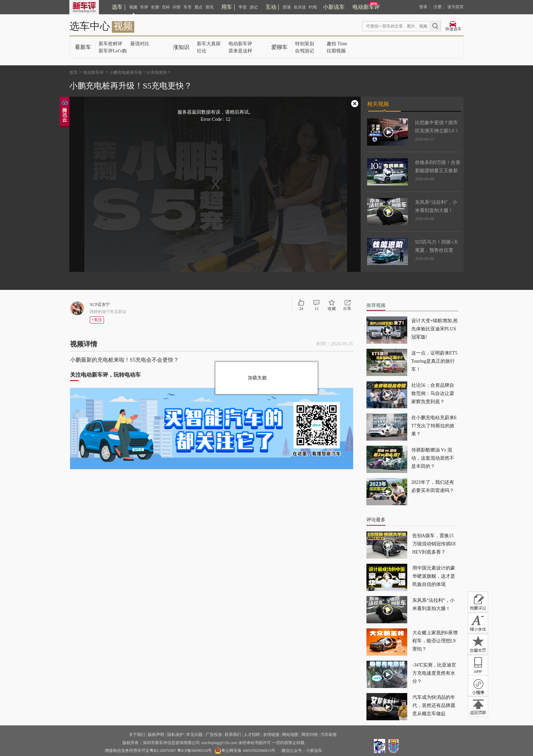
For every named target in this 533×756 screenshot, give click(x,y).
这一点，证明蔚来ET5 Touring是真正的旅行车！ (434, 361)
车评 (144, 7)
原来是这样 (240, 51)
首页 (73, 72)
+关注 (97, 320)
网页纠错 (310, 735)
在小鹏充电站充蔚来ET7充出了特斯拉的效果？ (434, 426)
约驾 (313, 7)
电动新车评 (366, 7)
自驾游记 (305, 51)
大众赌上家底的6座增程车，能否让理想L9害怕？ (435, 641)
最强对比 (140, 44)
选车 (117, 7)
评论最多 (376, 520)
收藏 (332, 309)
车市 (188, 7)
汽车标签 (329, 735)
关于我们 (137, 735)
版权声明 (156, 735)
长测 (155, 7)
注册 (437, 7)
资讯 (209, 7)
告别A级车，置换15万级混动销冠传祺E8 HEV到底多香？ (434, 544)
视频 (133, 7)
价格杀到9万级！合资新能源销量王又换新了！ (438, 171)
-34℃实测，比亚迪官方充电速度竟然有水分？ (434, 673)
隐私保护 (175, 735)
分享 (347, 309)
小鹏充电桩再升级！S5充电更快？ (140, 72)
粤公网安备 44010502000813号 (245, 751)
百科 (166, 7)
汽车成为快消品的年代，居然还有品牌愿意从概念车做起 (434, 705)
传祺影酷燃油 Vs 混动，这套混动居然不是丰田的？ (433, 458)
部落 (287, 7)
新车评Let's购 (113, 51)
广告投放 (214, 735)
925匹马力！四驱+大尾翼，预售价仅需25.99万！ (437, 250)
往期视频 (336, 51)
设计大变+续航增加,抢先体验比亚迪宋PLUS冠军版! (435, 329)
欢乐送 (300, 7)
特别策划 (305, 44)
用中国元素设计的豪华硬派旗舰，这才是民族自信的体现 (434, 576)
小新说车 (334, 7)
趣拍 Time (337, 44)
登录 (423, 7)
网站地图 (290, 735)
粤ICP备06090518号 (195, 751)
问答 (177, 7)
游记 (254, 7)
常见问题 (194, 735)
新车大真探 (209, 44)
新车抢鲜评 (110, 44)
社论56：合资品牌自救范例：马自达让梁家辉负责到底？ (433, 393)
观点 (199, 7)
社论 (202, 51)
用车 (227, 7)
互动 (271, 7)
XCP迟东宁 (100, 305)
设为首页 (455, 7)
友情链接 (271, 735)
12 (316, 309)
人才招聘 (252, 735)
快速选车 (453, 29)
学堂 (243, 7)
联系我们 (233, 735)
